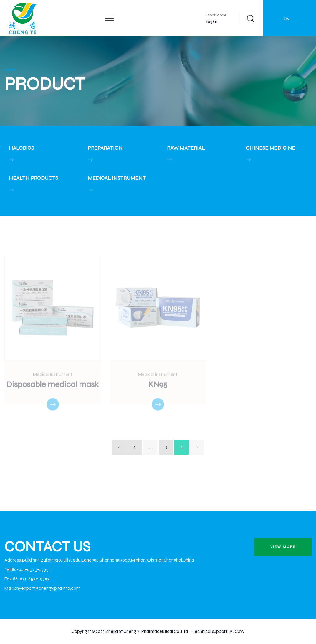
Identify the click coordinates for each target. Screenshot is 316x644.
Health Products (33, 178)
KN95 (158, 385)
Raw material (186, 148)
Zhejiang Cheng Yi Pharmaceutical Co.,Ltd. (147, 631)
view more (283, 547)
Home (10, 69)
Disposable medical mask (53, 385)
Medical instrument (117, 178)
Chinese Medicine (270, 148)
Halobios (21, 148)
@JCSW (237, 631)
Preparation (105, 148)
